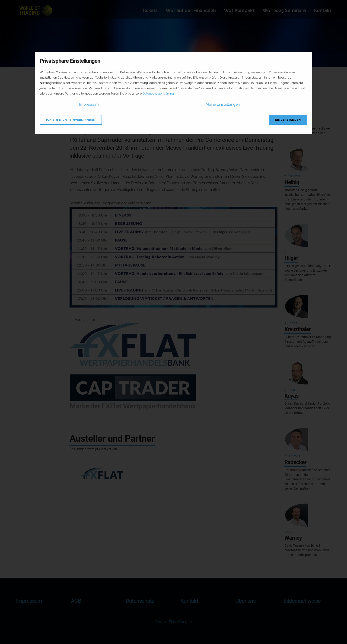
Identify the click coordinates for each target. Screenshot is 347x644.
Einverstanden (288, 120)
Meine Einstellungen (223, 104)
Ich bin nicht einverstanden (71, 120)
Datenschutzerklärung (158, 94)
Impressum (89, 104)
